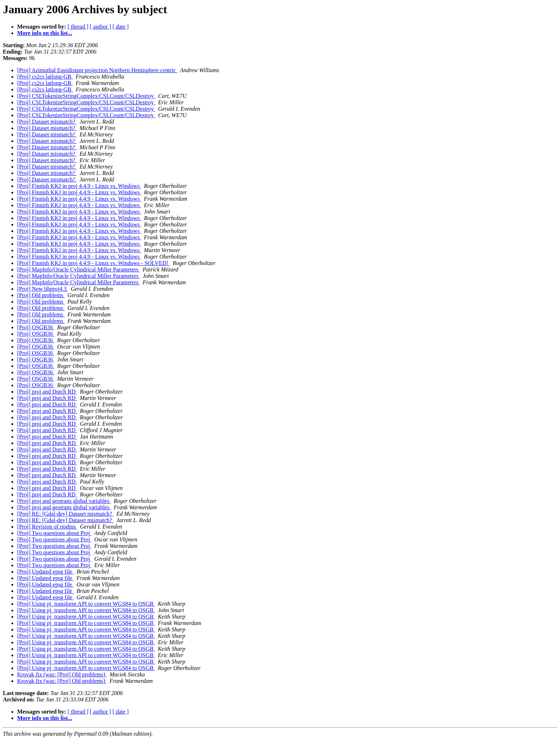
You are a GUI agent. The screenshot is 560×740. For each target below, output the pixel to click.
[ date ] (121, 27)
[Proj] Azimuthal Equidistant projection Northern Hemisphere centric (97, 70)
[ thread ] (78, 27)
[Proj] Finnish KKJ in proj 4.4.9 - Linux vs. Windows (79, 186)
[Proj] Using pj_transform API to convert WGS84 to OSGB (86, 604)
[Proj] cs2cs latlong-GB (45, 77)
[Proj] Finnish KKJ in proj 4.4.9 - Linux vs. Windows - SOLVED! (93, 263)
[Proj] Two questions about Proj (54, 533)
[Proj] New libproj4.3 (42, 289)
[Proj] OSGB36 (36, 327)
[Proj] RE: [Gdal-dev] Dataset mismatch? (65, 514)
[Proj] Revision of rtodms (47, 527)
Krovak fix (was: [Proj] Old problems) (62, 674)
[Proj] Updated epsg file (45, 572)
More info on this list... (45, 33)
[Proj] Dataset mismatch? (47, 122)
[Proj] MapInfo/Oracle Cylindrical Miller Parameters (78, 269)
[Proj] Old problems (41, 295)
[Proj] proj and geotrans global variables (64, 501)
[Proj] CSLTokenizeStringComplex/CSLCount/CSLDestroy (86, 96)
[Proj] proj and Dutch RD (47, 392)
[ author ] (101, 27)
